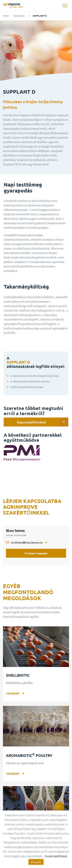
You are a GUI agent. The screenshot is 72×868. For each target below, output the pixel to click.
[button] (65, 6)
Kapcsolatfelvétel (43, 422)
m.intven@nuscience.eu (27, 542)
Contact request (36, 553)
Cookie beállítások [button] (56, 856)
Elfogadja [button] (36, 862)
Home (6, 16)
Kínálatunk (19, 16)
